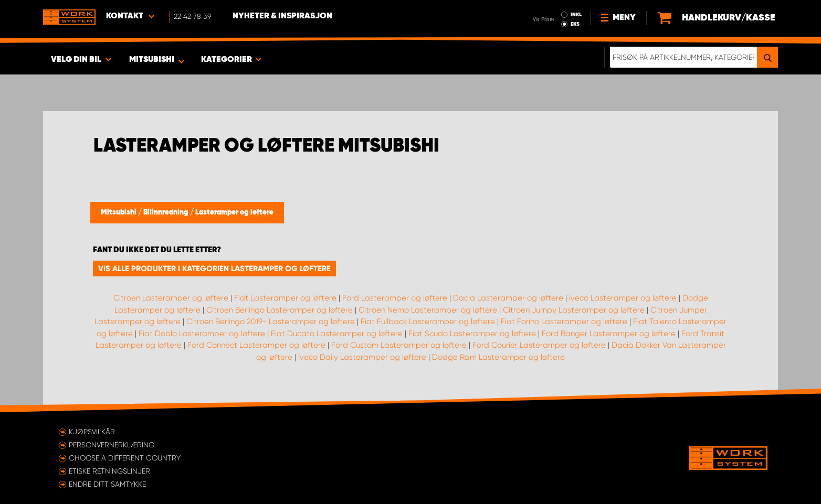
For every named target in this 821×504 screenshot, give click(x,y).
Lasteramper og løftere (234, 212)
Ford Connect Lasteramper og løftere (256, 345)
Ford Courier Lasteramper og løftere (539, 345)
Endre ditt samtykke (107, 484)
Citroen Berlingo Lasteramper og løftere (280, 310)
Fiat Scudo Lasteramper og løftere (472, 334)
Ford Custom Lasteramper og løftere (399, 345)
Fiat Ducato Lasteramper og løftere (337, 334)
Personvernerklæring (112, 445)
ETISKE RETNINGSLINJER (109, 471)
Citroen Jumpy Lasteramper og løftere (574, 310)
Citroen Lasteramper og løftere (171, 298)
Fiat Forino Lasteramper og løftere (564, 321)
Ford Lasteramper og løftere (395, 298)
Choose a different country (125, 458)
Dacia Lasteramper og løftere (508, 298)
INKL (576, 15)
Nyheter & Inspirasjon (282, 16)
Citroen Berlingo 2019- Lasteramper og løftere (271, 321)
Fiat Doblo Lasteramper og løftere (202, 334)
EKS (575, 24)
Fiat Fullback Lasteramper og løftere (428, 321)
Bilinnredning (167, 212)
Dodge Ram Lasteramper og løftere (498, 357)
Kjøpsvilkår (92, 432)
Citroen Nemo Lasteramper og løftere (428, 310)
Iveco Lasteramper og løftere (623, 298)
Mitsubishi (119, 212)
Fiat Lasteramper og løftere (285, 298)
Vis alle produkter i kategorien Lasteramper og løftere (214, 269)
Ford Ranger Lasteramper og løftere (609, 334)
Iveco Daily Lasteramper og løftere (362, 357)
